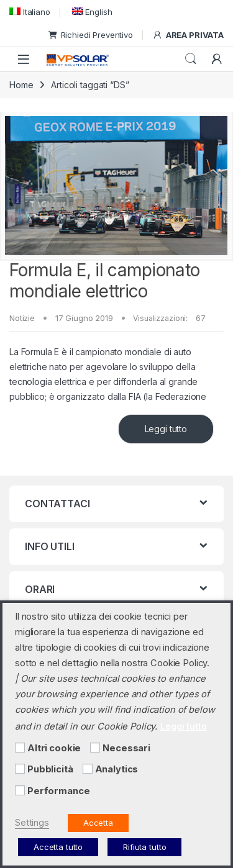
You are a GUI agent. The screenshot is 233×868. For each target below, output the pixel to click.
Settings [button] (32, 823)
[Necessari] (95, 748)
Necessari (126, 748)
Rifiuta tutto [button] (144, 847)
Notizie (22, 318)
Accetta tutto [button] (58, 847)
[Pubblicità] (20, 769)
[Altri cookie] (20, 748)
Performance (58, 791)
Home (21, 85)
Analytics (117, 769)
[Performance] (20, 790)
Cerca (191, 59)
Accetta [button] (98, 823)
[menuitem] (30, 11)
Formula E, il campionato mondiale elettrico (104, 281)
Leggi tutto (166, 429)
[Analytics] (88, 769)
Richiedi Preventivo (91, 35)
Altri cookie (54, 748)
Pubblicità (50, 769)
